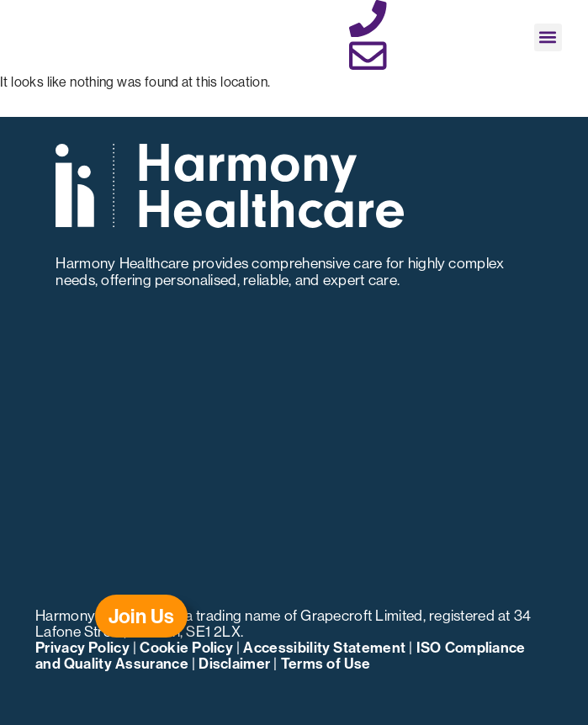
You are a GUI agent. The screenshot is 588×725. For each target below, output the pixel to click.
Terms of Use (326, 663)
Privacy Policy (82, 647)
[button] (548, 37)
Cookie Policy (186, 647)
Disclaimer (234, 663)
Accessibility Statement (324, 647)
